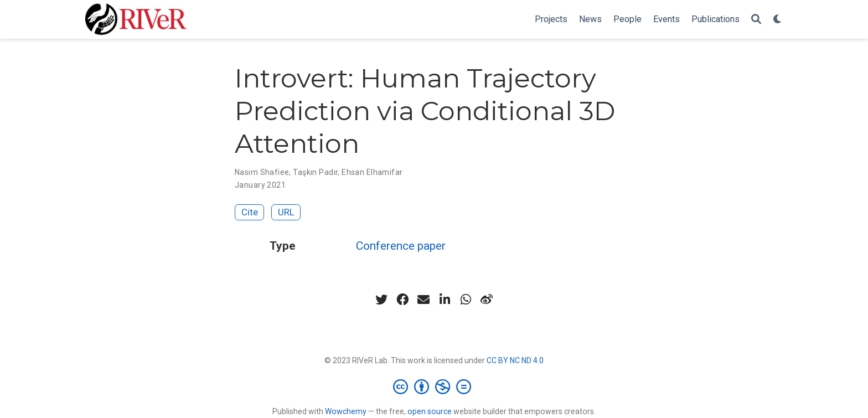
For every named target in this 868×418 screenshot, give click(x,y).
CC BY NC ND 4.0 (515, 360)
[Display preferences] (778, 20)
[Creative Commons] (434, 386)
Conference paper (401, 246)
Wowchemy (346, 411)
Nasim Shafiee (262, 172)
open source (430, 411)
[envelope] (423, 300)
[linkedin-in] (445, 300)
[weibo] (487, 300)
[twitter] (381, 300)
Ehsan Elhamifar (372, 172)
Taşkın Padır (315, 172)
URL (286, 212)
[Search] (756, 20)
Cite (250, 212)
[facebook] (402, 300)
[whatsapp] (466, 300)
